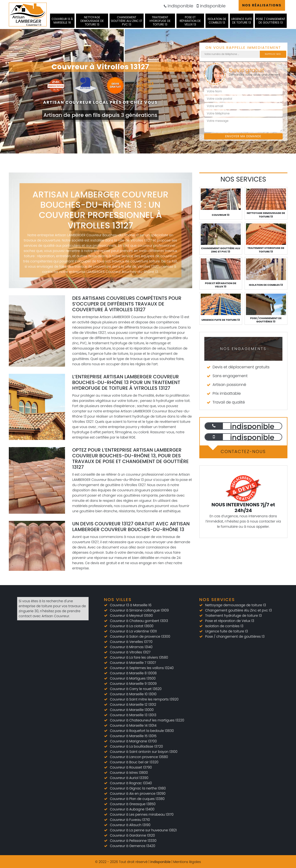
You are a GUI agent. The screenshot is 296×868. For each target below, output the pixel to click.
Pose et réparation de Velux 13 (190, 21)
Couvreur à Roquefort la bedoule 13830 (142, 731)
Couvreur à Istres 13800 (129, 773)
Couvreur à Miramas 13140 (131, 647)
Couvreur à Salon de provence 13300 (140, 636)
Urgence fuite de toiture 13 (241, 21)
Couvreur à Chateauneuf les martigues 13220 (147, 720)
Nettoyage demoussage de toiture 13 (92, 21)
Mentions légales (187, 862)
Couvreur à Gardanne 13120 (133, 835)
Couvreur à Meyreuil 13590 (131, 616)
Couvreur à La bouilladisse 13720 (137, 746)
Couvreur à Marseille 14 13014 (133, 725)
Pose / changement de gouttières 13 (271, 21)
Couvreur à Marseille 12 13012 (133, 705)
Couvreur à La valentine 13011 (133, 631)
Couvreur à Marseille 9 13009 (133, 684)
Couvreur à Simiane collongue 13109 (139, 610)
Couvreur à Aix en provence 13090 (138, 794)
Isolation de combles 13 (217, 21)
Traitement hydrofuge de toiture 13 (160, 21)
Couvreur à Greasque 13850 (133, 804)
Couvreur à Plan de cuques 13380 (137, 799)
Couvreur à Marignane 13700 (133, 741)
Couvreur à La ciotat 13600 (132, 626)
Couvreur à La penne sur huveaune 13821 (143, 830)
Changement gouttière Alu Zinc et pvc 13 (127, 21)
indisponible (179, 6)
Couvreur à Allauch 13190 (130, 825)
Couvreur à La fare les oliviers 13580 (139, 657)
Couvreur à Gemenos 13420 (133, 846)
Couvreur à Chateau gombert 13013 (139, 621)
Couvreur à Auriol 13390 (129, 778)
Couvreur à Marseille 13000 (132, 710)
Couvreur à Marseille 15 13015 (133, 736)
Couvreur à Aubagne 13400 (132, 809)
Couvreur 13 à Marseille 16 (62, 21)
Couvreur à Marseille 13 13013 (133, 715)
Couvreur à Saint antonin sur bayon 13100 (144, 752)
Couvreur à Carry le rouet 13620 (136, 689)
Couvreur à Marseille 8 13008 (133, 673)
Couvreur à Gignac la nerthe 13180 (138, 788)
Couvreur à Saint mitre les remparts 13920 (144, 699)
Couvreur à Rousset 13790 (131, 767)
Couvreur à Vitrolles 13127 (130, 652)
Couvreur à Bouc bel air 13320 (134, 762)
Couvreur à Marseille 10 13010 (133, 694)
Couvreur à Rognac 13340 (131, 783)
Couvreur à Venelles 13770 (131, 642)
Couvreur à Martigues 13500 (133, 678)
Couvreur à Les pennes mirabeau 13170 (142, 814)
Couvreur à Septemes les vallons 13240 (142, 668)
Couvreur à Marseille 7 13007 (133, 663)
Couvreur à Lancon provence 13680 (139, 757)
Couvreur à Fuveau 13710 (130, 820)
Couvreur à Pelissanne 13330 (133, 841)
